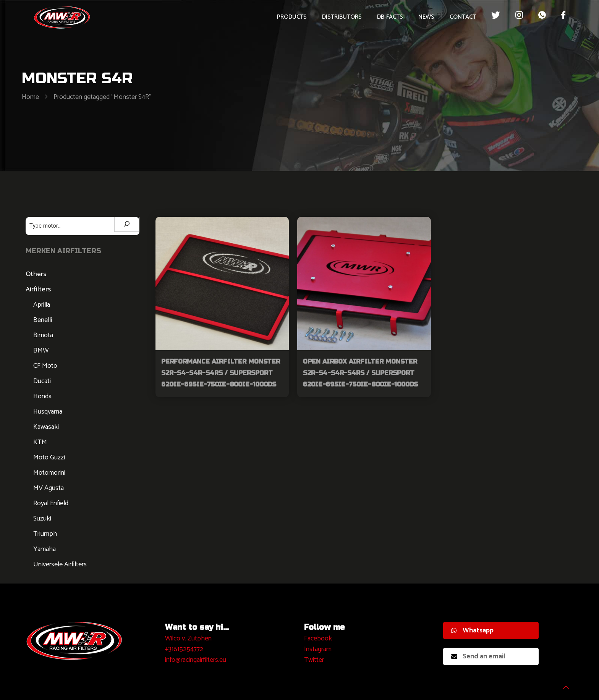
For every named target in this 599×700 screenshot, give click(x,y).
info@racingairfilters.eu (196, 660)
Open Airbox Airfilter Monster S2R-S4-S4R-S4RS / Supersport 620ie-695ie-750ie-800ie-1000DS (360, 373)
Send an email (478, 656)
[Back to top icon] (562, 684)
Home (30, 97)
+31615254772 (184, 649)
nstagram (319, 649)
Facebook (318, 639)
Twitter (314, 660)
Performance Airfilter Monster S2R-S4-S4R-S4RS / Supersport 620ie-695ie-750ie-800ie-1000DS (221, 373)
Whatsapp (472, 630)
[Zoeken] (127, 224)
